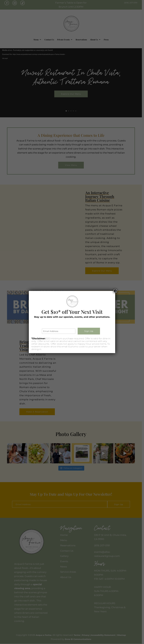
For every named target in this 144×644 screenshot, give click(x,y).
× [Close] (115, 291)
